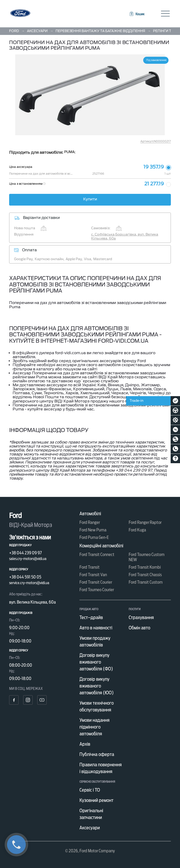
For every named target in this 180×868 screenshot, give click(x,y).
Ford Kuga (137, 530)
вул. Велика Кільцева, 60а (32, 602)
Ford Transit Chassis (145, 575)
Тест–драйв (91, 617)
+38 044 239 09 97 (25, 553)
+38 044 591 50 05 (25, 577)
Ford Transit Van (93, 575)
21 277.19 (154, 184)
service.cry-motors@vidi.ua (29, 583)
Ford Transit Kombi (145, 567)
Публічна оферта (97, 754)
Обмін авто (139, 628)
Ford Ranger (90, 522)
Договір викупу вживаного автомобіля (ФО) (96, 662)
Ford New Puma (93, 530)
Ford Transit (90, 567)
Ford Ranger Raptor (145, 522)
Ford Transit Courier (96, 582)
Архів (85, 744)
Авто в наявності (96, 628)
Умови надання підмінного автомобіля (94, 727)
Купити (90, 199)
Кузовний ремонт (96, 800)
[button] (137, 14)
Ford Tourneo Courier (97, 590)
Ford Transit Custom (146, 582)
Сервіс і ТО (90, 790)
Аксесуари (90, 828)
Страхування (141, 617)
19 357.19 (154, 167)
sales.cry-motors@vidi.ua (28, 559)
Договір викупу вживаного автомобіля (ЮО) (97, 686)
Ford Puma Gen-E (94, 537)
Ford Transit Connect (97, 554)
